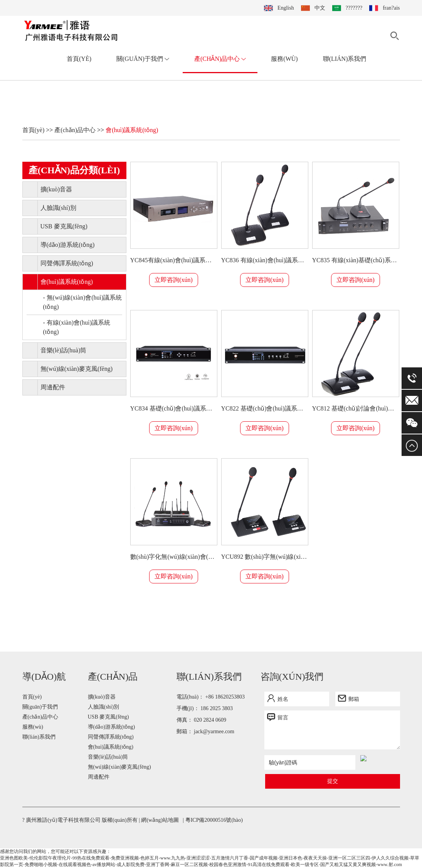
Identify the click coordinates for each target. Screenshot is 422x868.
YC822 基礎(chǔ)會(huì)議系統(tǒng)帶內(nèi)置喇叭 (265, 408)
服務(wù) (284, 59)
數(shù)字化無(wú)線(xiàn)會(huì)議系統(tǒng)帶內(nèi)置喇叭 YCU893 (174, 557)
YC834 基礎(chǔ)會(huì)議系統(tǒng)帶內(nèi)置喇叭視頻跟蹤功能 (174, 408)
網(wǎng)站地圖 (160, 820)
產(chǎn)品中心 (220, 59)
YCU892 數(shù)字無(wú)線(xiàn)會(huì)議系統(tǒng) (265, 557)
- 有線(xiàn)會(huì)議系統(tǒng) (77, 327)
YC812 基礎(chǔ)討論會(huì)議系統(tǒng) (356, 408)
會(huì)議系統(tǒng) (132, 130)
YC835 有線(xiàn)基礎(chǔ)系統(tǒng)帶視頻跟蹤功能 (356, 260)
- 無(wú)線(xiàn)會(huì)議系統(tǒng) (83, 302)
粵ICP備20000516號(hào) (214, 820)
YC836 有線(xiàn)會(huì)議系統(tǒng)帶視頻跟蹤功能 (265, 260)
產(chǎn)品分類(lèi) (74, 170)
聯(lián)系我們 (345, 59)
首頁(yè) (79, 59)
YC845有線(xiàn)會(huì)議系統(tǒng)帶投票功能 (174, 260)
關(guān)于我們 (143, 59)
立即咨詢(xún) (174, 280)
